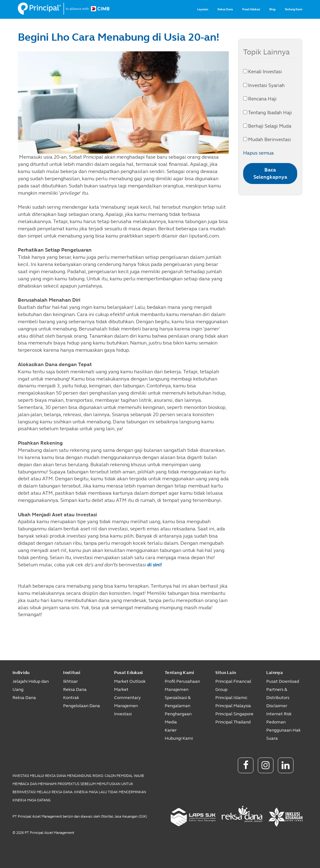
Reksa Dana (225, 9)
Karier (171, 730)
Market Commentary (127, 694)
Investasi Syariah (264, 85)
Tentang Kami (293, 9)
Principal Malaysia (233, 706)
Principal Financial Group (233, 685)
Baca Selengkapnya (270, 173)
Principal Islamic (231, 698)
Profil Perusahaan (182, 681)
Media (171, 722)
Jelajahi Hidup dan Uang (31, 685)
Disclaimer (277, 706)
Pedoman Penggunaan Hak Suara (283, 730)
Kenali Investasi (262, 72)
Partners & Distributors (278, 694)
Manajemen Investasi (126, 710)
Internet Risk (279, 714)
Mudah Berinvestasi (267, 140)
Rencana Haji (260, 99)
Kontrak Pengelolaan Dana (82, 702)
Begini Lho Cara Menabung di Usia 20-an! (119, 37)
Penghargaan (178, 714)
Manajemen (177, 689)
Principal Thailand (233, 722)
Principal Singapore (234, 714)
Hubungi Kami (179, 738)
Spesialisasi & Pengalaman (178, 702)
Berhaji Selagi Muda (267, 126)
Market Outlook (130, 681)
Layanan (203, 9)
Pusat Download (283, 681)
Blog (272, 9)
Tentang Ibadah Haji (267, 113)
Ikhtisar (70, 681)
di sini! (155, 565)
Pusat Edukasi (251, 9)
